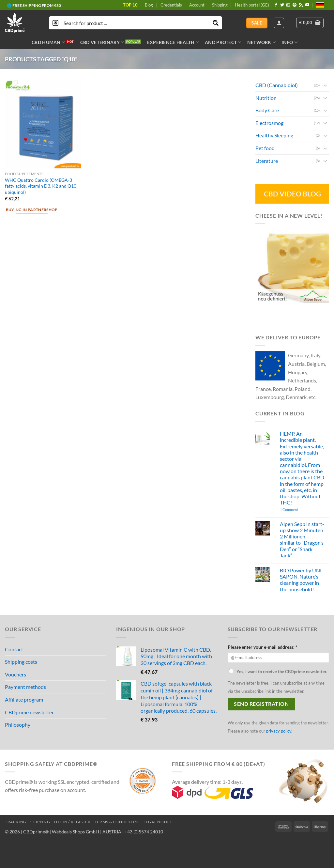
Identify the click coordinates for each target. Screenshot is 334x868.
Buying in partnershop (32, 210)
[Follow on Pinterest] (295, 5)
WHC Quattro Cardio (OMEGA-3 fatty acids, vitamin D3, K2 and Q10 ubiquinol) (41, 186)
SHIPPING (40, 822)
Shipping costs (21, 662)
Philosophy (18, 725)
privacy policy (279, 731)
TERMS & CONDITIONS (117, 822)
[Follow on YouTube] (307, 5)
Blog (149, 5)
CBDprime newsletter (29, 712)
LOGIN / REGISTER (72, 822)
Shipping (220, 5)
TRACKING (16, 822)
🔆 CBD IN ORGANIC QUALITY (35, 3)
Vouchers (15, 674)
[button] (310, 23)
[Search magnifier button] (216, 23)
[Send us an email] (288, 5)
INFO (289, 42)
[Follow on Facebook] (276, 5)
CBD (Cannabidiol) (277, 85)
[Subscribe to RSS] (301, 5)
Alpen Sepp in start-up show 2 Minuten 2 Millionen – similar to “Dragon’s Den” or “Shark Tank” (302, 540)
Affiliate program (24, 699)
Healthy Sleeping (274, 135)
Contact (14, 649)
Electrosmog (269, 123)
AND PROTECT (223, 42)
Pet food (265, 148)
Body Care (267, 110)
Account (197, 5)
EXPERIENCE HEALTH (173, 42)
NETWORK (262, 42)
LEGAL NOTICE (158, 822)
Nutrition (266, 97)
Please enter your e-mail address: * (263, 647)
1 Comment (298, 510)
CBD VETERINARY (102, 42)
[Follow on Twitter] (282, 5)
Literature (267, 160)
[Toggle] (325, 85)
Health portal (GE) (252, 5)
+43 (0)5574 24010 (144, 832)
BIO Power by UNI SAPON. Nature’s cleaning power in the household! (301, 580)
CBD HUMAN (48, 42)
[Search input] (136, 23)
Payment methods (25, 687)
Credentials (171, 5)
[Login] (279, 23)
